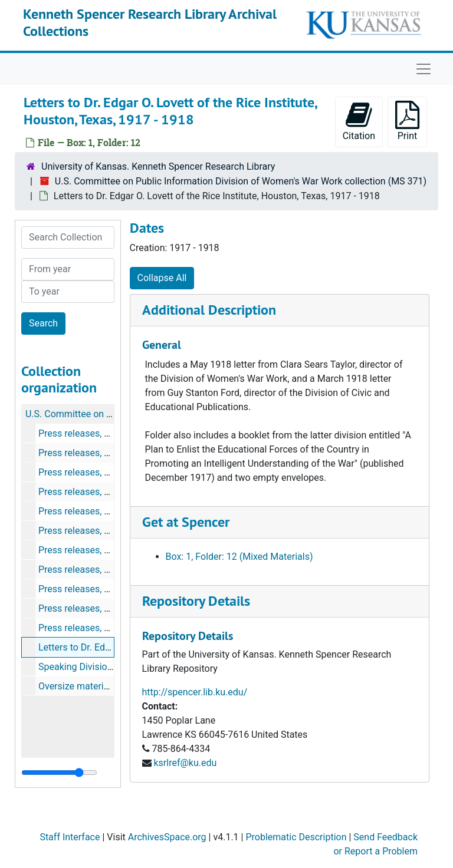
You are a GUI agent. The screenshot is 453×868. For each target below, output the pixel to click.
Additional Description (209, 310)
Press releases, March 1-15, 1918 (108, 472)
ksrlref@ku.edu (185, 763)
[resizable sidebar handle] (59, 773)
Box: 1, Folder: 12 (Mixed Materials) (239, 557)
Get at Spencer (186, 522)
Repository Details (196, 601)
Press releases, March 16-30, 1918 (110, 492)
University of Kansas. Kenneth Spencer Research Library (158, 166)
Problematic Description (296, 837)
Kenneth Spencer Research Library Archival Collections (150, 22)
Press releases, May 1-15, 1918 (103, 550)
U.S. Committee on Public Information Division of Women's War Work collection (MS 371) (241, 181)
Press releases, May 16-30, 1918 (106, 570)
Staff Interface (70, 837)
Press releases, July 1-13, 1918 (103, 628)
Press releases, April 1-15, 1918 (104, 511)
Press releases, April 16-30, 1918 (106, 531)
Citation (359, 121)
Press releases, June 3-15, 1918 (105, 589)
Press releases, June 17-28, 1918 (107, 608)
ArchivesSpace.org (167, 837)
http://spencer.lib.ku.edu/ (195, 692)
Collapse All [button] (162, 278)
